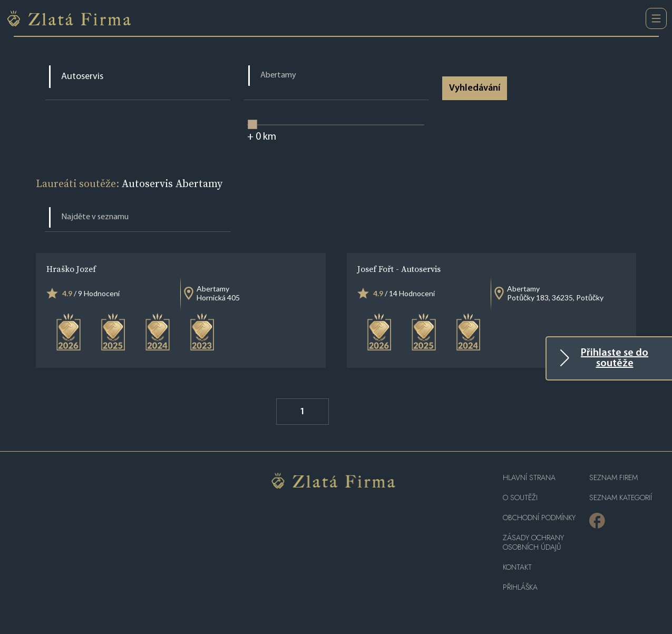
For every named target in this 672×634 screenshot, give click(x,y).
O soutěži (520, 498)
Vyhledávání (475, 88)
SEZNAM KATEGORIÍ (621, 498)
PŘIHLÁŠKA (520, 587)
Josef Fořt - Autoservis (399, 269)
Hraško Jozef (71, 269)
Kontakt (517, 567)
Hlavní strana (529, 478)
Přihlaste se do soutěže (615, 358)
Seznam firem (613, 478)
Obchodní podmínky (539, 518)
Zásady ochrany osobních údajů (533, 543)
